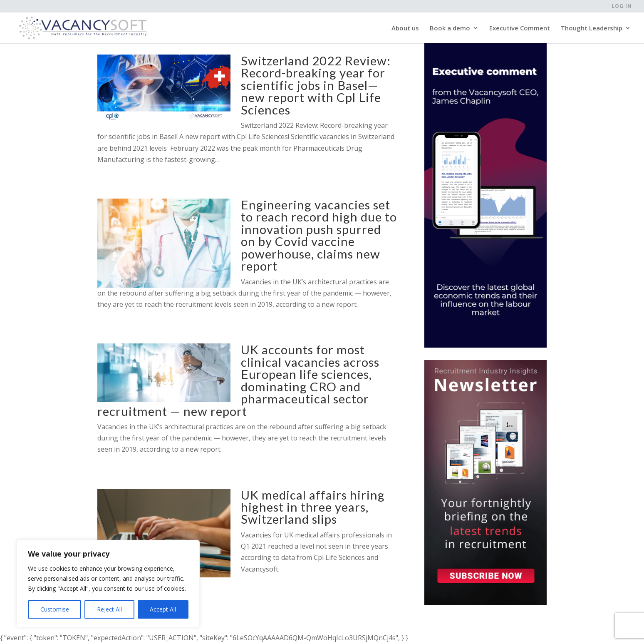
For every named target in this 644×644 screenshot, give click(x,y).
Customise (55, 609)
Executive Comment (520, 29)
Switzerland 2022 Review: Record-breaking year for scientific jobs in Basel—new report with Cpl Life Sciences (316, 85)
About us (405, 29)
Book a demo (450, 29)
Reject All (109, 609)
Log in (622, 6)
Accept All (163, 609)
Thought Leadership (592, 29)
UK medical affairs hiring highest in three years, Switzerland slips (313, 507)
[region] (108, 584)
